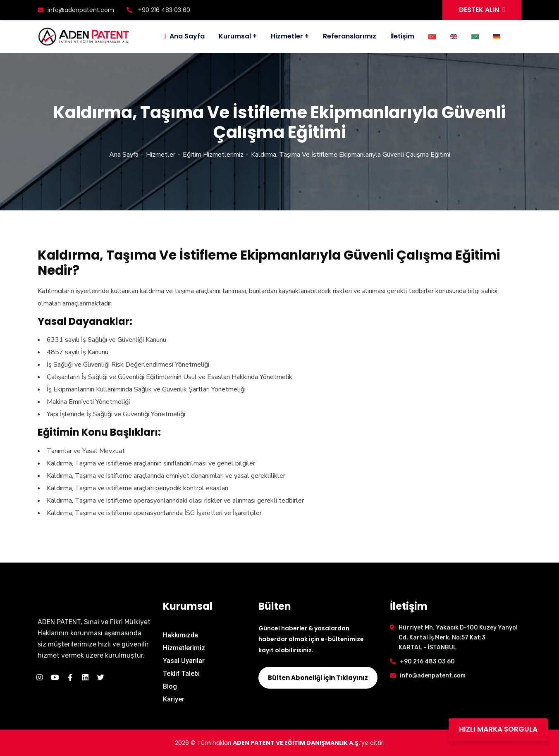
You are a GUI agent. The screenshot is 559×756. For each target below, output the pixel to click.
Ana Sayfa (124, 155)
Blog (170, 686)
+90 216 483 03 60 (158, 10)
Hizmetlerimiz (184, 648)
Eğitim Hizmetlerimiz (213, 155)
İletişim (402, 36)
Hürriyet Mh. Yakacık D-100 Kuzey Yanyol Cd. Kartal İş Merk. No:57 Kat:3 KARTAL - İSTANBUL (458, 638)
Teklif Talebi (181, 674)
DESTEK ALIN (482, 10)
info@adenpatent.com (76, 10)
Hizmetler (287, 36)
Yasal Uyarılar (184, 661)
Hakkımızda (180, 635)
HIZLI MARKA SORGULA (498, 729)
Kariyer (174, 699)
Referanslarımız (350, 36)
